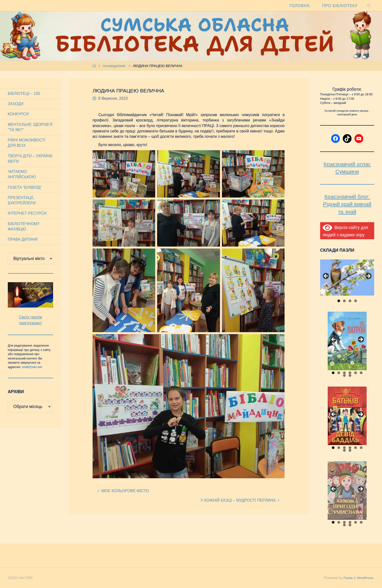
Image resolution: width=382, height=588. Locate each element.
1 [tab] (339, 301)
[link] (369, 5)
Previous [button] (326, 276)
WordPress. (365, 578)
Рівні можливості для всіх (27, 143)
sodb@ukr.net (32, 368)
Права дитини (23, 241)
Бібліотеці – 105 (24, 94)
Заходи (16, 104)
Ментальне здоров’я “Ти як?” (30, 127)
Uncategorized (114, 66)
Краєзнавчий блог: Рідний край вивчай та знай (347, 204)
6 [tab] (361, 373)
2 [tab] (344, 301)
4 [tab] (356, 301)
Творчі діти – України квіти (30, 159)
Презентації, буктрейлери (22, 201)
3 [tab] (350, 301)
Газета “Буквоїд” (25, 188)
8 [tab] (350, 375)
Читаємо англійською (22, 175)
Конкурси (18, 114)
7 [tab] (344, 375)
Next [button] (368, 276)
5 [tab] (356, 373)
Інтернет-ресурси (27, 214)
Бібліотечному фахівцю (24, 227)
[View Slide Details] (347, 278)
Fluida (346, 578)
